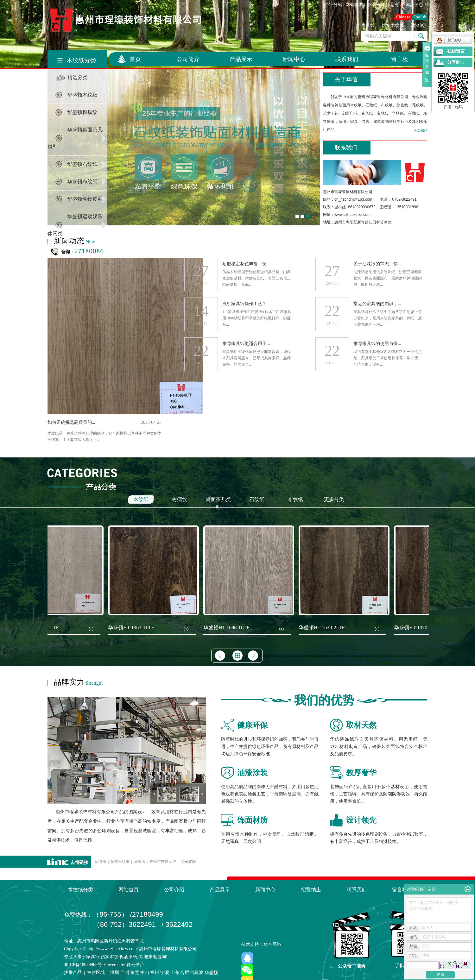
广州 (125, 973)
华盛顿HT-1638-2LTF (323, 628)
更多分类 (334, 499)
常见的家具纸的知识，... (377, 304)
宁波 (165, 973)
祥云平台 (135, 965)
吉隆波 (197, 973)
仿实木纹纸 (393, 25)
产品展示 (241, 59)
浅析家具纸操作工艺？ (244, 304)
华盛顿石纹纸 (82, 164)
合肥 (185, 973)
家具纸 (368, 25)
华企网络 (272, 944)
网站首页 (129, 890)
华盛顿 (211, 973)
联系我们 (347, 59)
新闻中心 (294, 59)
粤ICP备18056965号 (83, 965)
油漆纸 (417, 25)
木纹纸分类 (80, 890)
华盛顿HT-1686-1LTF (227, 628)
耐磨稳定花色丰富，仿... (246, 264)
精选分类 (78, 77)
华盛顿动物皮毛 (85, 199)
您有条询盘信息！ (409, 5)
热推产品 (73, 973)
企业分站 (333, 5)
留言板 (400, 59)
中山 (145, 973)
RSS (370, 5)
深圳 (115, 973)
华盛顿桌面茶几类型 (75, 138)
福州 (155, 973)
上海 (174, 973)
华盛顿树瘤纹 (82, 112)
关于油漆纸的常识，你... (377, 264)
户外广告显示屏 (163, 862)
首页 (135, 59)
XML (382, 5)
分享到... (456, 62)
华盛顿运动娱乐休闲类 (75, 225)
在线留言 (456, 51)
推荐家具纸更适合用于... (246, 344)
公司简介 (188, 59)
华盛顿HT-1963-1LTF (132, 628)
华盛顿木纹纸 (82, 95)
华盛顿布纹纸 (82, 182)
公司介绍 (174, 890)
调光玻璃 (188, 862)
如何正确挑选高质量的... (71, 422)
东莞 (135, 973)
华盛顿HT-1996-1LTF (37, 628)
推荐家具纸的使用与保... (377, 344)
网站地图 (354, 5)
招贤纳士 (311, 890)
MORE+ (421, 130)
